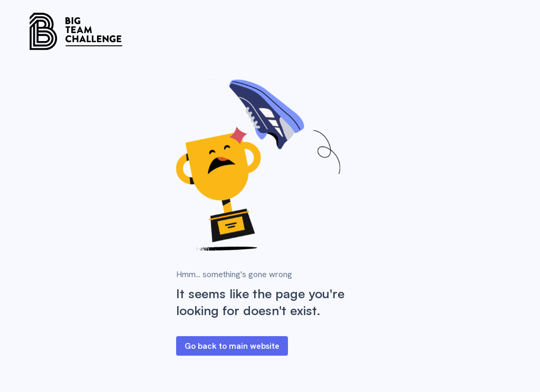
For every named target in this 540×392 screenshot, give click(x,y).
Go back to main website (232, 346)
